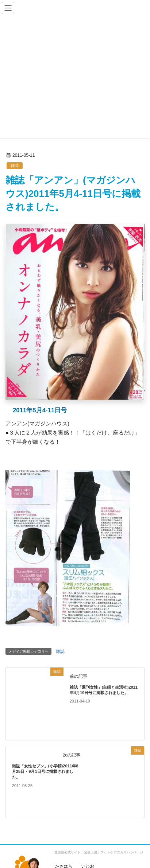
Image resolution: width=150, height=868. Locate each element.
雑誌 (15, 166)
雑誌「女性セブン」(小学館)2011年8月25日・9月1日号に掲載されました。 (45, 772)
